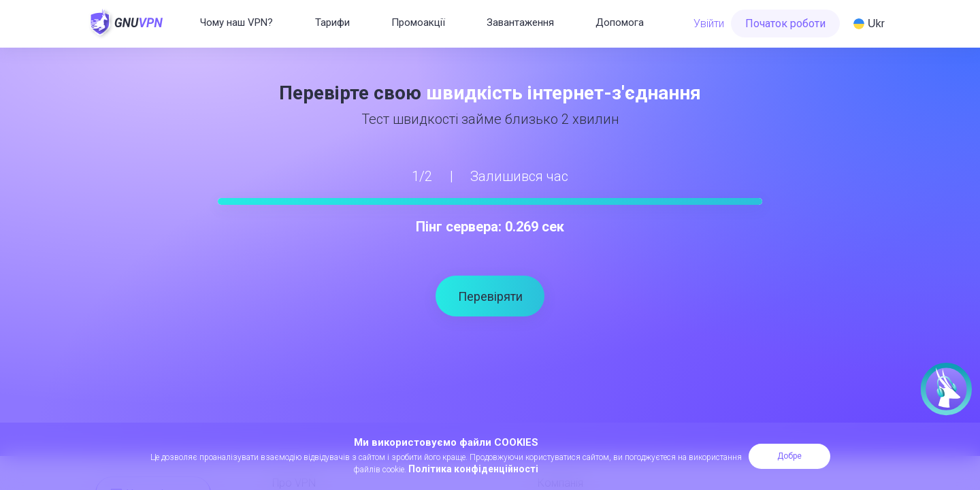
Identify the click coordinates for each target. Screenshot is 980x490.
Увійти (709, 23)
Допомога (620, 22)
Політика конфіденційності (473, 469)
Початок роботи (785, 23)
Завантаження (520, 22)
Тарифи (332, 22)
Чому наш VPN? (236, 22)
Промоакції (418, 22)
